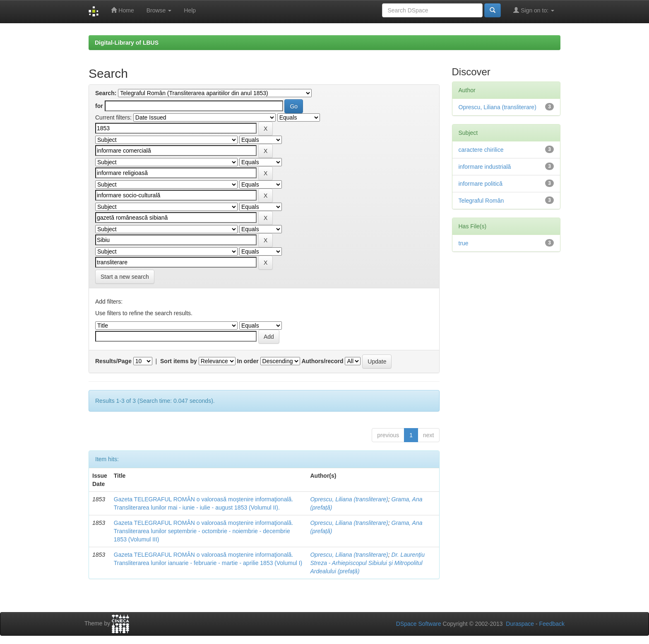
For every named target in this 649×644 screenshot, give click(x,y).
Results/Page (113, 361)
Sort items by (179, 361)
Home (122, 10)
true (464, 243)
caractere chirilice (481, 150)
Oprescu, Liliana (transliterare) (349, 499)
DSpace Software (419, 624)
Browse (159, 10)
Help (190, 10)
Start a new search (125, 277)
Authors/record (322, 361)
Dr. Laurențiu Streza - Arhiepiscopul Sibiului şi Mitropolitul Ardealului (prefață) (367, 563)
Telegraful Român (481, 201)
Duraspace (520, 624)
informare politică (481, 184)
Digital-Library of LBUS (127, 43)
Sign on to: (534, 10)
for (99, 106)
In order (248, 361)
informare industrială (485, 167)
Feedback (552, 624)
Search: (106, 93)
